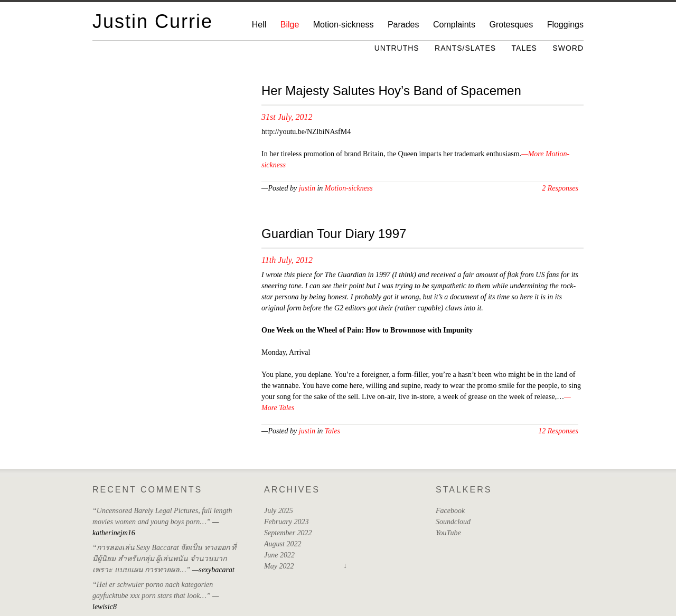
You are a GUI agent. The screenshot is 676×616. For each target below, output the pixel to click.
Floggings (565, 25)
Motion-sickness (344, 25)
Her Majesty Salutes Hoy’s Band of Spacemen (391, 91)
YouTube (448, 533)
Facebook (450, 511)
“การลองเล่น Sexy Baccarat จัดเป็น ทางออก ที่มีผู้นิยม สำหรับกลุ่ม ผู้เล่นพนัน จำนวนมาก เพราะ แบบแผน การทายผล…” (164, 559)
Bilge (290, 25)
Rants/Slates (465, 48)
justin (307, 188)
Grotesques (511, 25)
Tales (524, 48)
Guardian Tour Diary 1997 (334, 234)
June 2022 (279, 555)
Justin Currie (153, 21)
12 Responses (558, 431)
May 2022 (279, 566)
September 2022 (288, 533)
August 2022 (283, 544)
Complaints (454, 25)
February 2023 (286, 522)
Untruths (397, 48)
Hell (259, 25)
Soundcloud (453, 522)
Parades (403, 25)
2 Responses (560, 188)
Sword (568, 48)
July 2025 (279, 511)
